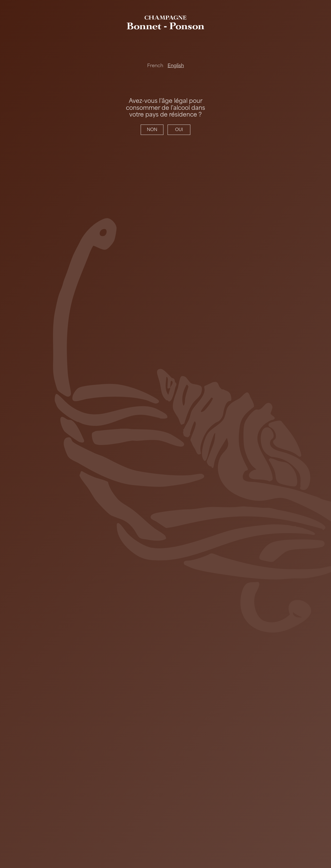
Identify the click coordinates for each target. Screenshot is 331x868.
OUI (179, 130)
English (176, 66)
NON (152, 130)
